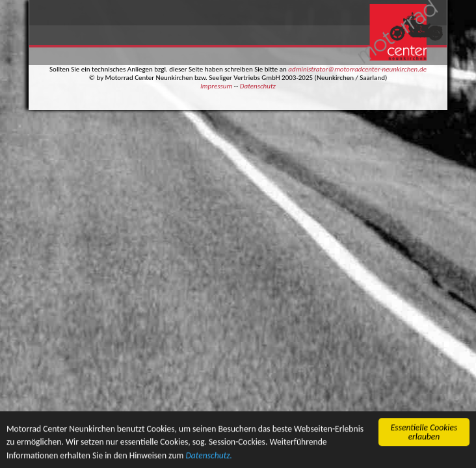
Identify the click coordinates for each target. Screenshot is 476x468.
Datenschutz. (209, 456)
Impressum (216, 86)
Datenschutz (258, 86)
